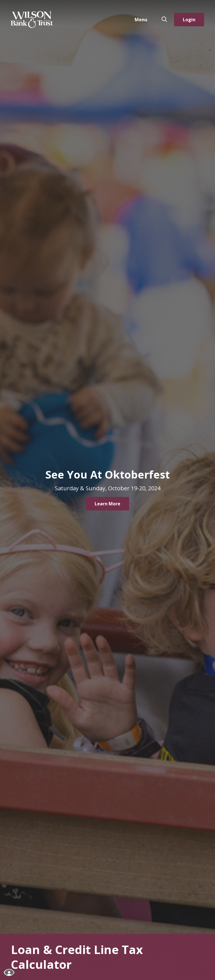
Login (189, 20)
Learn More (107, 504)
